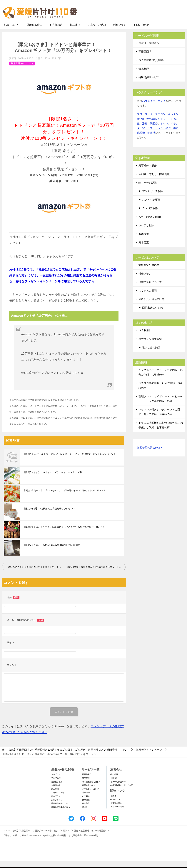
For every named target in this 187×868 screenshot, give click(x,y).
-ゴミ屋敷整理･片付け (91, 789)
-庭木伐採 (86, 807)
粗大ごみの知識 (151, 355)
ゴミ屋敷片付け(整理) (151, 67)
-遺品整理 (86, 785)
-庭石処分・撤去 (88, 792)
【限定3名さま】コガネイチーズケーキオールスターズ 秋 (53, 480)
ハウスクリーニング (154, 108)
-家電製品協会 (116, 810)
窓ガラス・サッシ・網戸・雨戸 (160, 135)
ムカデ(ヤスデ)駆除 (150, 224)
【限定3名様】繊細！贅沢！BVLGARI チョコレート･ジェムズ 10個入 (96, 574)
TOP (67, 757)
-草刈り (85, 814)
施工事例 (75, 32)
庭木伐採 (144, 241)
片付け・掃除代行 (149, 50)
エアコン (160, 121)
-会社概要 (114, 782)
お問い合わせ (141, 32)
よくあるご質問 (148, 298)
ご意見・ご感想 (97, 32)
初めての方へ (11, 32)
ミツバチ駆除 (150, 215)
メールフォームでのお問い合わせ (151, 22)
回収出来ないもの (153, 315)
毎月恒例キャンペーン (22, 71)
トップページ (57, 782)
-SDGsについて (117, 807)
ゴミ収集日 (145, 337)
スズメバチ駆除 (151, 207)
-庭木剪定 (86, 811)
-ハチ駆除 (86, 803)
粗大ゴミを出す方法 (150, 346)
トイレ (164, 131)
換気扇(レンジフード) (159, 126)
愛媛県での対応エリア (151, 272)
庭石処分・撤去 (148, 173)
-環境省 (113, 803)
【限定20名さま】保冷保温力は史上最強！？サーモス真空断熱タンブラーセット (35, 574)
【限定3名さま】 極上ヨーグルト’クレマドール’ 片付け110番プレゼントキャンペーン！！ (71, 461)
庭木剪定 (144, 250)
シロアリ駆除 (146, 233)
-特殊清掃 (86, 800)
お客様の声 (56, 32)
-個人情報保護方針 (118, 789)
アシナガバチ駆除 (153, 198)
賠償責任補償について (61, 811)
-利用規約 (114, 785)
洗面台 (154, 131)
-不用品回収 (87, 782)
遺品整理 (144, 76)
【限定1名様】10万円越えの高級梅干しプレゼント (49, 516)
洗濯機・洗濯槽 (146, 140)
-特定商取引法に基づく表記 (122, 792)
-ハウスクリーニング (90, 796)
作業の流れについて (150, 289)
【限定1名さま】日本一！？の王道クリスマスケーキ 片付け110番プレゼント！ (64, 534)
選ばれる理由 (34, 32)
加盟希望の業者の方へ (150, 455)
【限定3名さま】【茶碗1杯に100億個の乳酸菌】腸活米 (52, 552)
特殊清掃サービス (149, 84)
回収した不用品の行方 (151, 306)
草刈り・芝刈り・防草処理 (154, 181)
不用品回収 (145, 59)
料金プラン (120, 32)
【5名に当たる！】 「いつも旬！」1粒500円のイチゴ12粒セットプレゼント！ (64, 498)
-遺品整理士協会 (117, 814)
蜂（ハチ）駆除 (148, 190)
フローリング (145, 121)
